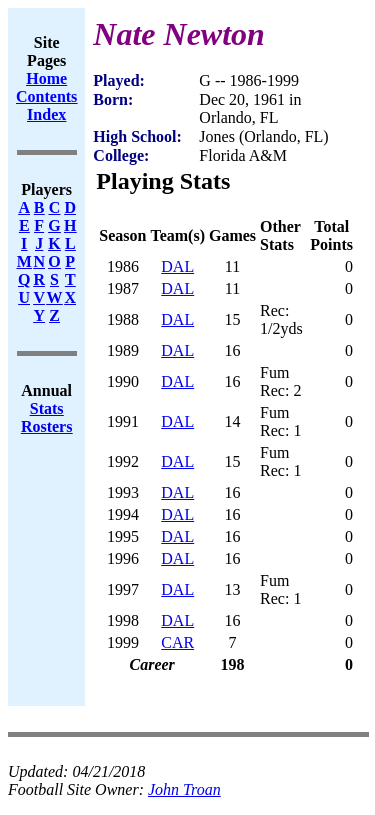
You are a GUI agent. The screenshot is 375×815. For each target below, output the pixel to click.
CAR (177, 642)
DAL (177, 266)
